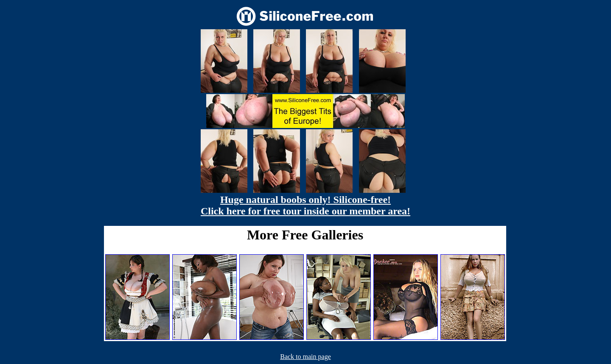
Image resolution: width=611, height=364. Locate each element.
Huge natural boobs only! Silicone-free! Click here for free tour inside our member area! (305, 205)
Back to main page (305, 357)
